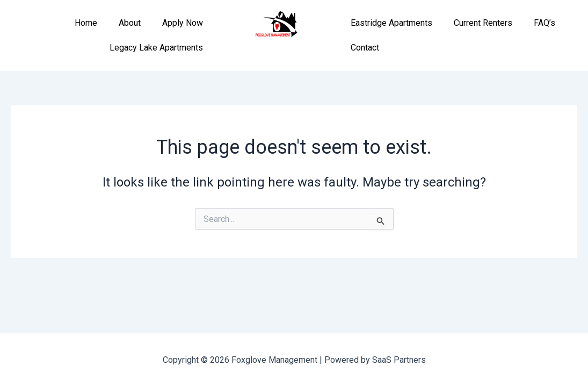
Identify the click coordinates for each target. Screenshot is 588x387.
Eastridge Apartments (391, 23)
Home (86, 23)
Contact (365, 48)
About (130, 23)
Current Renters (483, 23)
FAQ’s (545, 23)
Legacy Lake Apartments (156, 48)
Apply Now (183, 23)
